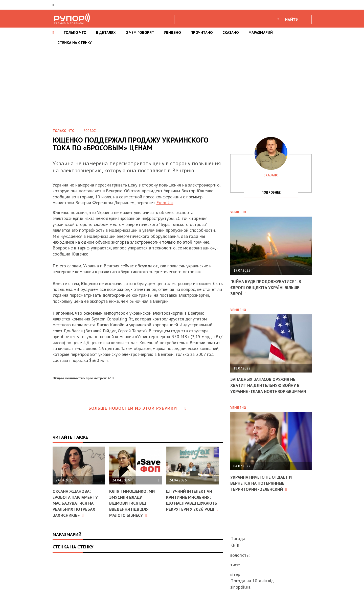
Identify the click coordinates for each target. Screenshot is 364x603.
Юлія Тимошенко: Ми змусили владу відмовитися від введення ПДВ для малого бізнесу (134, 503)
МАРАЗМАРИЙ (261, 32)
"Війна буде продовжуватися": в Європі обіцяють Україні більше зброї (268, 287)
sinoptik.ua (240, 587)
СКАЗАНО (231, 32)
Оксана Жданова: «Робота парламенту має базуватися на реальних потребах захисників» (76, 503)
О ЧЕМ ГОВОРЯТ (140, 32)
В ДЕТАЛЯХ (106, 32)
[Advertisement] (182, 86)
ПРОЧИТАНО (202, 32)
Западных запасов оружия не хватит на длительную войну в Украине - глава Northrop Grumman (268, 388)
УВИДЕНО (172, 32)
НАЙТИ (292, 19)
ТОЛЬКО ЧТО (75, 32)
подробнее (271, 192)
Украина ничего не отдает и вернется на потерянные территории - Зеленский (263, 488)
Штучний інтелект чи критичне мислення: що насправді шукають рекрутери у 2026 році (191, 503)
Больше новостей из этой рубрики (138, 408)
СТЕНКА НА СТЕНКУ (75, 43)
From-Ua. (165, 203)
